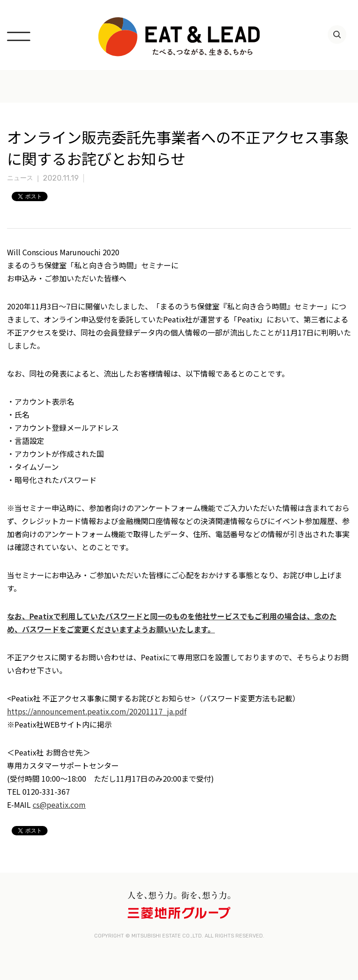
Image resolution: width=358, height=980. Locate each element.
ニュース (20, 178)
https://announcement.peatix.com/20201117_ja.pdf (97, 711)
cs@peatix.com (59, 805)
